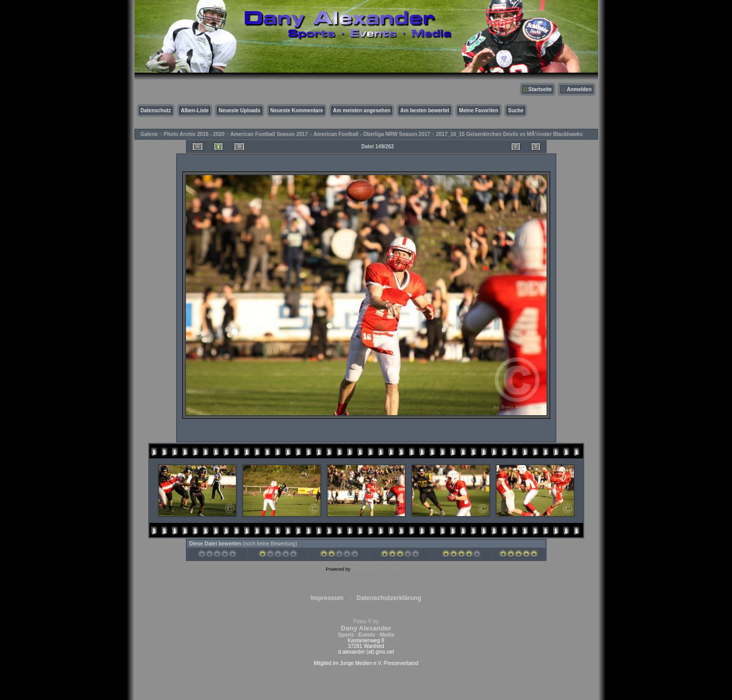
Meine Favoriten (479, 110)
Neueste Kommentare (297, 110)
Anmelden (579, 89)
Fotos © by (366, 628)
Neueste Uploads (239, 110)
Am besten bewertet (425, 110)
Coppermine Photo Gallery (379, 569)
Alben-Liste (195, 110)
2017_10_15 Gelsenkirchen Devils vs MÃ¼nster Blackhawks (509, 134)
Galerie (149, 134)
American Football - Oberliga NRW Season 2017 (372, 134)
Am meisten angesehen (362, 110)
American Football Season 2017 (269, 134)
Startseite (540, 89)
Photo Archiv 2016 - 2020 (194, 134)
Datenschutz (156, 110)
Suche (516, 110)
